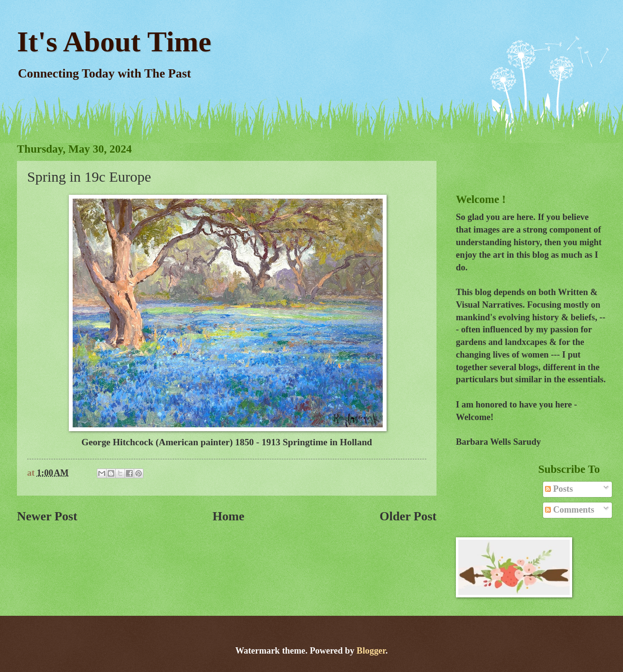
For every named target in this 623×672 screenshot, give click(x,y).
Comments (569, 510)
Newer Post (47, 516)
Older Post (408, 516)
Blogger (371, 651)
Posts (559, 489)
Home (229, 516)
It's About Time (114, 42)
